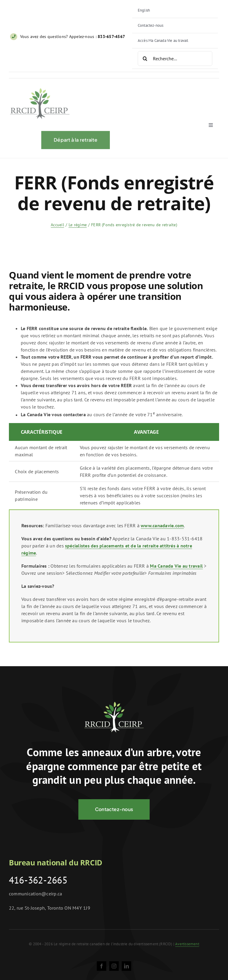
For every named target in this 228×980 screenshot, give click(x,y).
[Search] (145, 58)
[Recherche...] (175, 58)
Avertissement (187, 944)
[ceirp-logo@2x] (40, 92)
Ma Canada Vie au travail (176, 566)
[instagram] (114, 966)
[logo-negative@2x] (114, 704)
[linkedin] (126, 966)
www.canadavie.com (162, 525)
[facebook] (102, 966)
